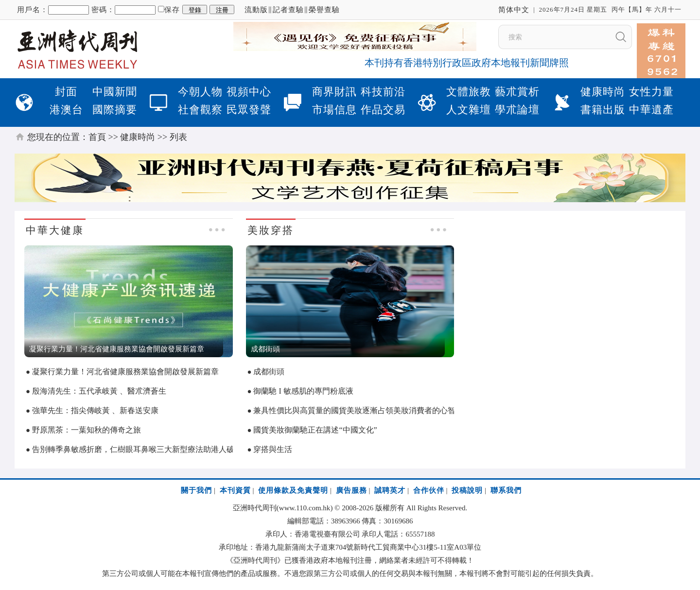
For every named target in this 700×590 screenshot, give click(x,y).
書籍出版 (603, 110)
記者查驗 (288, 10)
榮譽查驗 (324, 10)
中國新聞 (115, 92)
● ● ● (217, 229)
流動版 (256, 10)
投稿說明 (467, 490)
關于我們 (196, 490)
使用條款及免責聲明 (293, 490)
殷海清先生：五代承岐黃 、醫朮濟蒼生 (99, 391)
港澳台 (66, 110)
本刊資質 (235, 490)
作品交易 (383, 110)
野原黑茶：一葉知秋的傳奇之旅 (87, 430)
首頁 (97, 137)
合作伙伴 (429, 490)
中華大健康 (55, 230)
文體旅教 (469, 92)
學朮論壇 (517, 110)
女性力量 (651, 92)
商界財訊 (334, 92)
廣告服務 (351, 490)
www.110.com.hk (305, 508)
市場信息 (334, 110)
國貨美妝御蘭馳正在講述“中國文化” (315, 430)
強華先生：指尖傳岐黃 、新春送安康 (95, 410)
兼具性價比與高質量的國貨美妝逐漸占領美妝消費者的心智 (354, 410)
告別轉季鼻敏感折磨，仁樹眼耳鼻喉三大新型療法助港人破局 (137, 449)
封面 (66, 92)
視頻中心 (249, 92)
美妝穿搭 (271, 230)
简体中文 (514, 10)
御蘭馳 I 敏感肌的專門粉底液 (303, 391)
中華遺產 (651, 110)
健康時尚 (603, 92)
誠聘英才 (390, 490)
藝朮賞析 (517, 92)
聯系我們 (506, 490)
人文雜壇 (469, 110)
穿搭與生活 (273, 449)
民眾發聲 (249, 110)
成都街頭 (269, 372)
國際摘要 (115, 110)
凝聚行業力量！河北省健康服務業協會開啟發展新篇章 (125, 372)
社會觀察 (200, 110)
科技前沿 (383, 92)
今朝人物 (200, 92)
